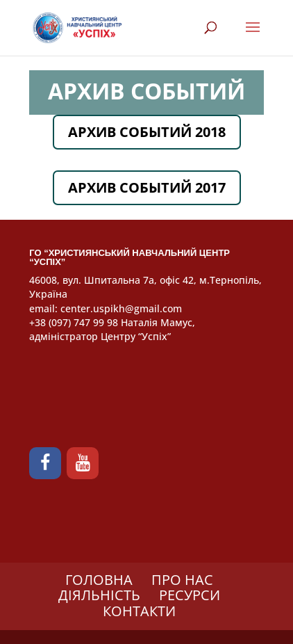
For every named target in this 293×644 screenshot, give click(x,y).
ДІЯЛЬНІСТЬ (99, 595)
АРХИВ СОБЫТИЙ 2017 (147, 187)
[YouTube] (83, 463)
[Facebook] (45, 463)
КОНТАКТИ (139, 611)
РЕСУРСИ (190, 595)
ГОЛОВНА (99, 580)
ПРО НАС (182, 580)
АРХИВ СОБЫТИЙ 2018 (147, 132)
